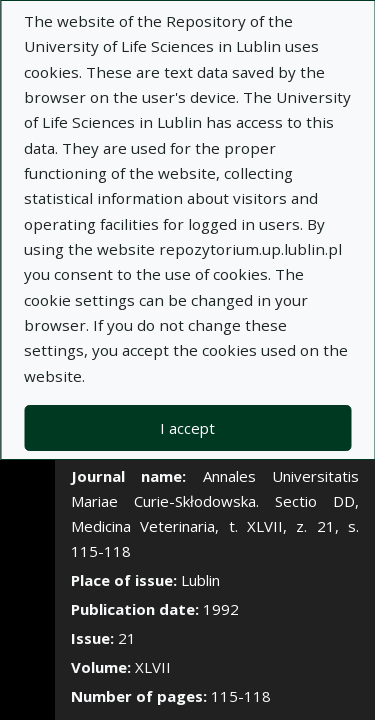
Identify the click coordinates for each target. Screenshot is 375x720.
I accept (187, 428)
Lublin (200, 580)
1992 (221, 609)
